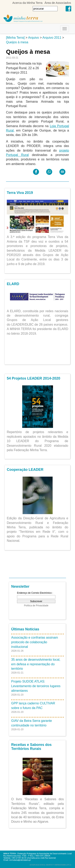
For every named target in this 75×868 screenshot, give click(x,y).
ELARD (13, 284)
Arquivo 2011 (52, 38)
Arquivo (33, 38)
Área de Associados (58, 3)
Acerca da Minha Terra (27, 3)
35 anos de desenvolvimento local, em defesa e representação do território (36, 664)
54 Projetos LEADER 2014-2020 (33, 378)
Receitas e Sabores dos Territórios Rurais (31, 747)
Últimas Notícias (25, 629)
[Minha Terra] (15, 38)
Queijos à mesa (17, 42)
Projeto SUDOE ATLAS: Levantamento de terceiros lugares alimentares (36, 686)
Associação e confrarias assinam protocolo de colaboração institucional (35, 642)
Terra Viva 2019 (20, 193)
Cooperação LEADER (25, 470)
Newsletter (20, 586)
